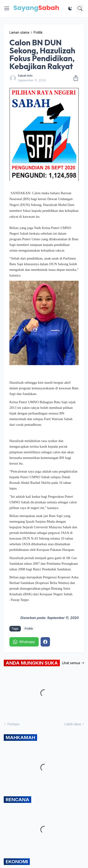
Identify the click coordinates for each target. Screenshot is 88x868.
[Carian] (80, 8)
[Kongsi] (74, 78)
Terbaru (13, 724)
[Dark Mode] (70, 8)
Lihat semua (71, 663)
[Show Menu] (7, 8)
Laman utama (19, 32)
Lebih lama (73, 724)
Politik (38, 32)
